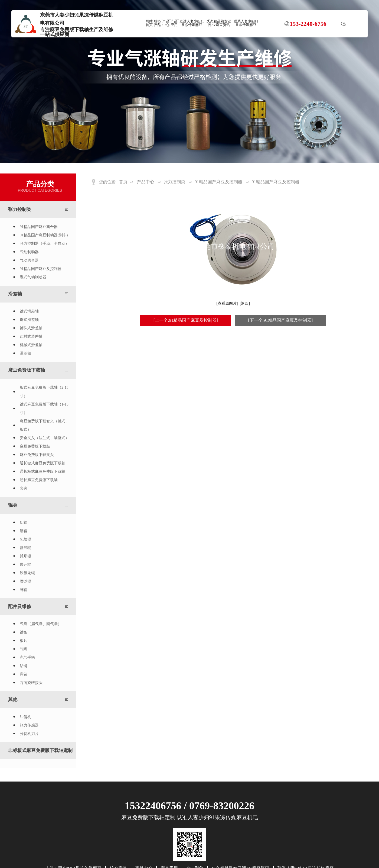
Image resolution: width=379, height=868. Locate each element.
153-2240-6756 (308, 24)
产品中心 (166, 23)
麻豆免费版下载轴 (27, 370)
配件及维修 (20, 607)
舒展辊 (25, 548)
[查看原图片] (227, 303)
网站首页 (149, 23)
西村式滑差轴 (31, 337)
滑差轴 (15, 294)
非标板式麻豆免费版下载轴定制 (40, 750)
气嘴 (24, 649)
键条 (24, 632)
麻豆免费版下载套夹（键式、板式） (44, 425)
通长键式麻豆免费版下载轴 (43, 463)
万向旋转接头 (31, 683)
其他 (13, 700)
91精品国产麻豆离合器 (39, 227)
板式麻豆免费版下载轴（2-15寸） (44, 392)
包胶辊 (25, 539)
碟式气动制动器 (33, 277)
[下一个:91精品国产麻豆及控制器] (280, 320)
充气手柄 (27, 658)
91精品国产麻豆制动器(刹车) (44, 235)
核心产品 (158, 23)
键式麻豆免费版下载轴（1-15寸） (44, 409)
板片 (24, 641)
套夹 (24, 488)
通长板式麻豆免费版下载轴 (43, 472)
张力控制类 (20, 209)
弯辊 (24, 590)
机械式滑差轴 (31, 345)
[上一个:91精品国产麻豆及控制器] (186, 320)
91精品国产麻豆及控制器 (41, 269)
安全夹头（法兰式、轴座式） (44, 438)
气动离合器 (29, 260)
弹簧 (24, 674)
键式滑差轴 (29, 311)
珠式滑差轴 (29, 320)
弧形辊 (25, 556)
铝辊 (24, 523)
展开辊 (25, 565)
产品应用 (174, 23)
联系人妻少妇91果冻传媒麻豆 (246, 23)
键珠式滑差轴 (31, 328)
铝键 (24, 666)
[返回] (245, 303)
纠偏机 (25, 717)
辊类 (13, 505)
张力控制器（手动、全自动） (44, 244)
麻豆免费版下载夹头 (37, 455)
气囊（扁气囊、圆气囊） (41, 624)
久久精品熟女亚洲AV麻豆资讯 (219, 23)
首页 (123, 182)
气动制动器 (29, 252)
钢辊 (24, 531)
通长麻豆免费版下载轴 (39, 480)
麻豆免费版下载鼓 (35, 446)
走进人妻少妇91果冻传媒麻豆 (192, 23)
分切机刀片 (29, 734)
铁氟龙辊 (27, 573)
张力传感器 (29, 725)
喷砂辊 (25, 581)
